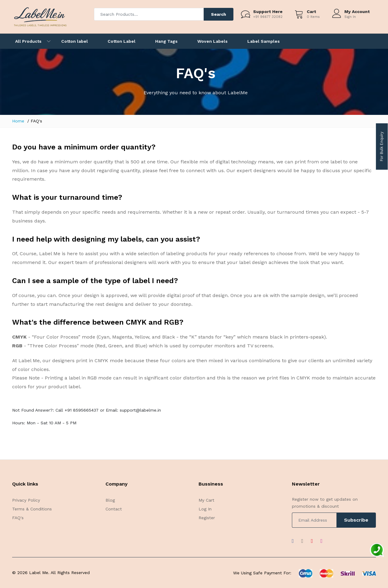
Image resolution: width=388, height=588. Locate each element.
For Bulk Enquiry (381, 147)
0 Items (313, 17)
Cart (311, 12)
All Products (28, 41)
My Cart (206, 500)
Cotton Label (122, 41)
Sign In (350, 17)
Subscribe (356, 520)
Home (18, 121)
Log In (205, 509)
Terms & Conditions (32, 509)
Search (219, 14)
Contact (114, 509)
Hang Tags (166, 41)
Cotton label (75, 41)
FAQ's (18, 518)
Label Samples (264, 41)
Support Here (268, 12)
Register (207, 518)
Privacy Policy (26, 500)
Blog (110, 500)
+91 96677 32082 (268, 17)
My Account (357, 12)
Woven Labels (212, 41)
